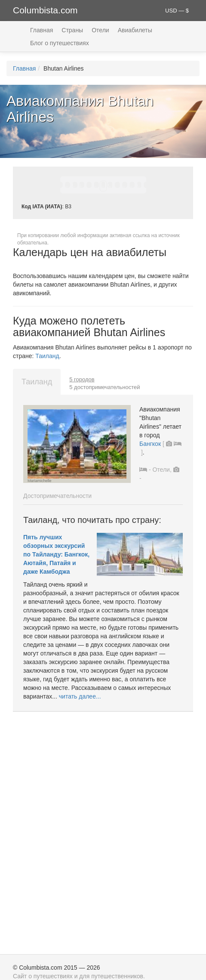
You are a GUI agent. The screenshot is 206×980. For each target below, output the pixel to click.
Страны (72, 30)
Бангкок (150, 444)
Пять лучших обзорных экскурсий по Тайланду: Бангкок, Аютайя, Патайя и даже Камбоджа (56, 554)
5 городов (82, 379)
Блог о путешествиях (60, 43)
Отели (100, 30)
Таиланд (47, 356)
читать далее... (80, 696)
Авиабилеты (135, 30)
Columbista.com (45, 10)
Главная (42, 30)
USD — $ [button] (177, 11)
